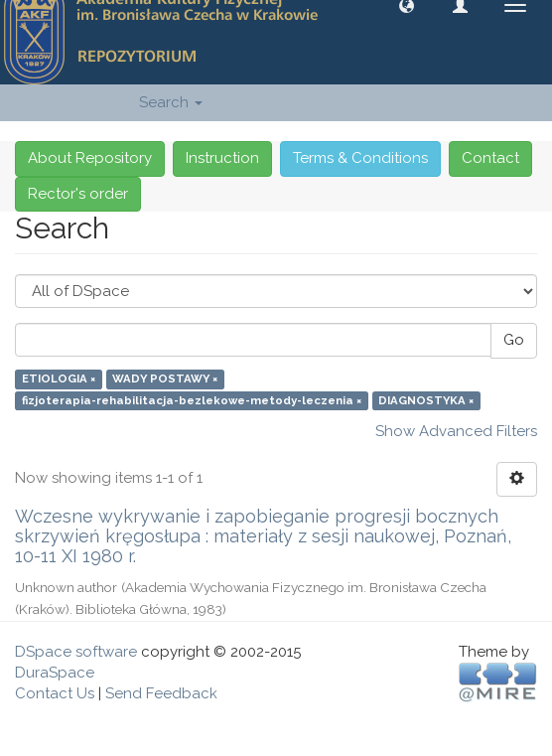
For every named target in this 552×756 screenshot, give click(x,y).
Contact (490, 158)
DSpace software (76, 652)
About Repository (90, 158)
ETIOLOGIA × (59, 379)
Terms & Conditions (360, 158)
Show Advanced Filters (456, 431)
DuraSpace (55, 673)
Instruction (222, 158)
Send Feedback (161, 693)
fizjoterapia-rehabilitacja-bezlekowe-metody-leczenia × (192, 400)
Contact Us (55, 693)
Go (514, 340)
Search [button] (171, 102)
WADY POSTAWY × (165, 379)
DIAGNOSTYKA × (426, 400)
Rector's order (78, 194)
